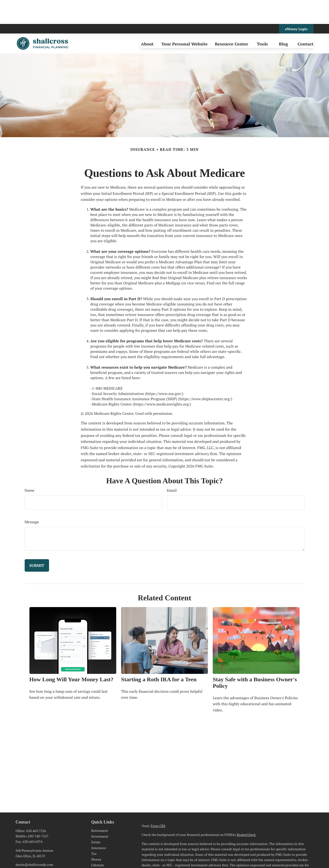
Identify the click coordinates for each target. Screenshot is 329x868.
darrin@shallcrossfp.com (34, 841)
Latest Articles (102, 847)
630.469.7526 (36, 807)
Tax (94, 830)
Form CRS (158, 802)
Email (172, 466)
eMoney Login (296, 5)
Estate (96, 818)
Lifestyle (98, 841)
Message (32, 498)
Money (96, 835)
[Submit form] (37, 541)
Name (30, 466)
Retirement (100, 807)
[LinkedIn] (19, 848)
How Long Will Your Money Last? (72, 655)
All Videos (99, 853)
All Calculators (102, 858)
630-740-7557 (38, 812)
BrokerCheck (246, 811)
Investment (100, 812)
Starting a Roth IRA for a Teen (159, 655)
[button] (147, 20)
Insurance (98, 824)
